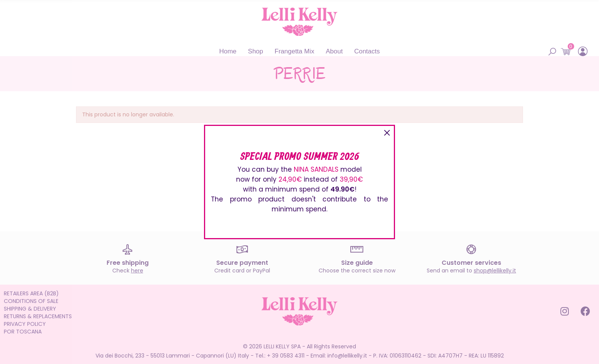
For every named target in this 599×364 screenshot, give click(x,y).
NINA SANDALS (316, 169)
